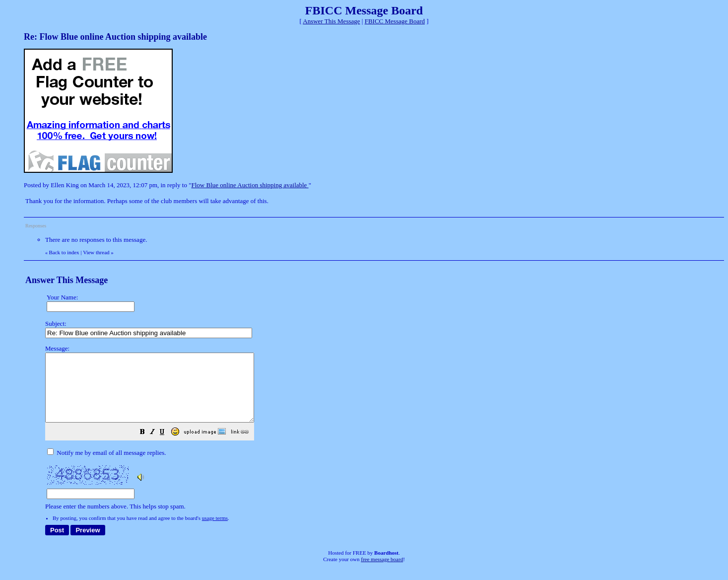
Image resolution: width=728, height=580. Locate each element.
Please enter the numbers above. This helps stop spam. (380, 434)
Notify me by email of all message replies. (106, 466)
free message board (382, 573)
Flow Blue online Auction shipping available (250, 185)
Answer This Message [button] (331, 21)
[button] (167, 447)
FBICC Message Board (395, 21)
